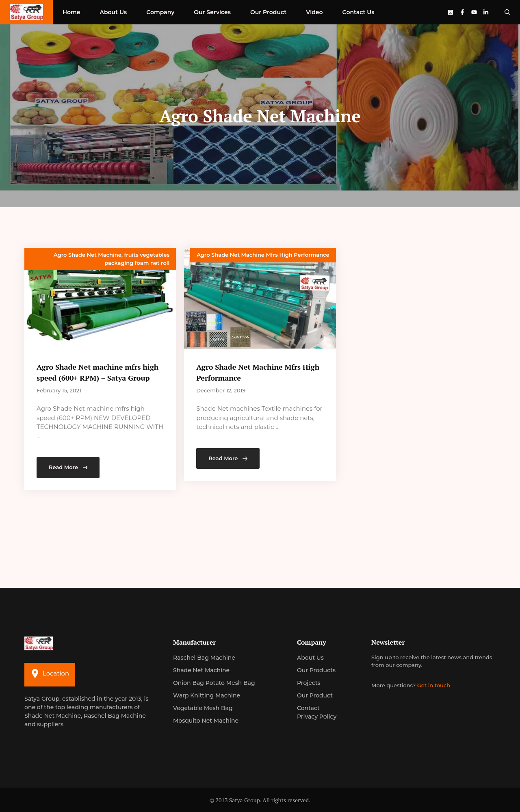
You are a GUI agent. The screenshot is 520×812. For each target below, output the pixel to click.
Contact (308, 708)
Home (71, 12)
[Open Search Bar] (507, 12)
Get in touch (434, 685)
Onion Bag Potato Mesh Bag (214, 683)
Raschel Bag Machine (204, 658)
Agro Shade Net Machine (88, 255)
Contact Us (359, 12)
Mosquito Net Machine (206, 721)
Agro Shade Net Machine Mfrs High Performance (263, 255)
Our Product (268, 12)
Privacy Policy (317, 717)
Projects (309, 683)
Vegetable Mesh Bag (203, 708)
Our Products (316, 670)
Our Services (212, 12)
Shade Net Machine (201, 670)
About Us (113, 12)
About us (310, 658)
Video (314, 12)
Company (160, 12)
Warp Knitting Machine (207, 695)
